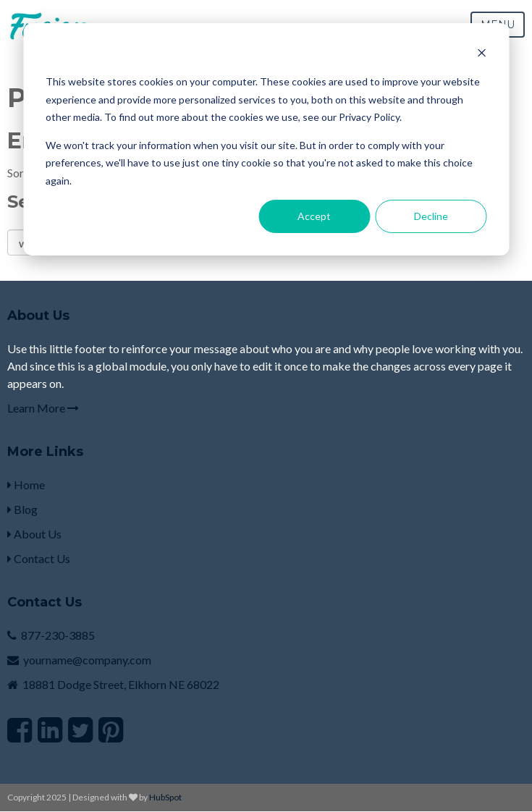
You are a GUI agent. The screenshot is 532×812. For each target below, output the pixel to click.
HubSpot (165, 797)
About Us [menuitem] (34, 534)
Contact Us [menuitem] (39, 558)
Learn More (43, 408)
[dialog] (266, 139)
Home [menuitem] (26, 485)
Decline (431, 216)
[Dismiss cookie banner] (481, 55)
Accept (314, 216)
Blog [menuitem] (22, 509)
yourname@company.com (87, 660)
